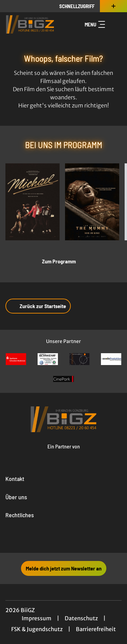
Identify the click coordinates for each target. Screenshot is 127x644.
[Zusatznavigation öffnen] (113, 6)
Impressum (37, 618)
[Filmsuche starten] (115, 24)
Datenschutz (81, 618)
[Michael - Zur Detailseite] (33, 202)
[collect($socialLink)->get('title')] (49, 538)
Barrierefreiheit (96, 629)
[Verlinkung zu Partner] (16, 359)
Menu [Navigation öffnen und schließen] (95, 24)
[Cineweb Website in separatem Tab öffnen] (64, 453)
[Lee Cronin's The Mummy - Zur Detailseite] (92, 202)
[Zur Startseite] (30, 24)
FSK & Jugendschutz (37, 629)
